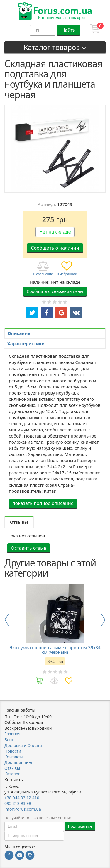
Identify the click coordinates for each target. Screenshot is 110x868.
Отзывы (12, 768)
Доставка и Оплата (23, 745)
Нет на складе (55, 232)
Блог (9, 740)
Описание (19, 333)
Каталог (12, 774)
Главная (12, 734)
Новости (13, 751)
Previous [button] (7, 620)
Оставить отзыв (29, 548)
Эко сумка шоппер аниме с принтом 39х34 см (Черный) (55, 650)
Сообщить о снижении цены (55, 291)
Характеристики (26, 343)
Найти (69, 30)
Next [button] (103, 620)
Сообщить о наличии (55, 248)
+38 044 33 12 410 (22, 798)
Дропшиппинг (19, 762)
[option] (55, 636)
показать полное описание (43, 503)
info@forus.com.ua (23, 809)
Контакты (14, 757)
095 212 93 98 (18, 803)
